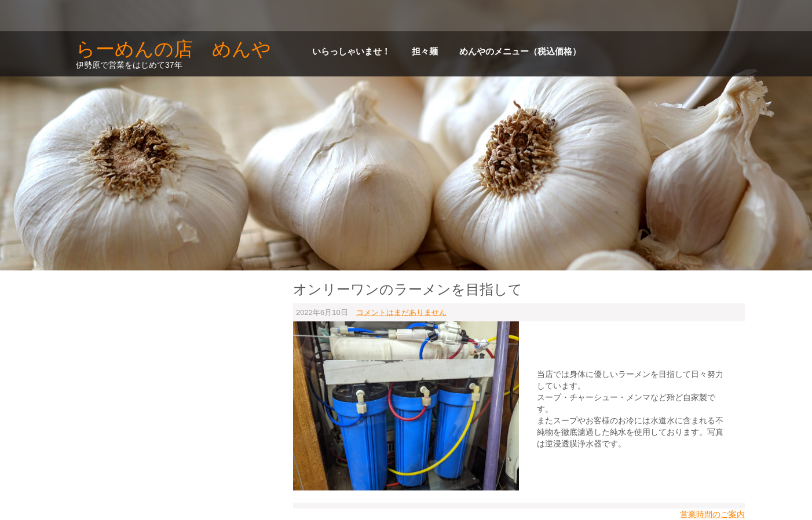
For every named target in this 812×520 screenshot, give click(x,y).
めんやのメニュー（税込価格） (520, 52)
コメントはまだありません (401, 312)
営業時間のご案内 (712, 514)
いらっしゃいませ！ (351, 52)
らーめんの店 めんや (173, 49)
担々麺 (425, 52)
